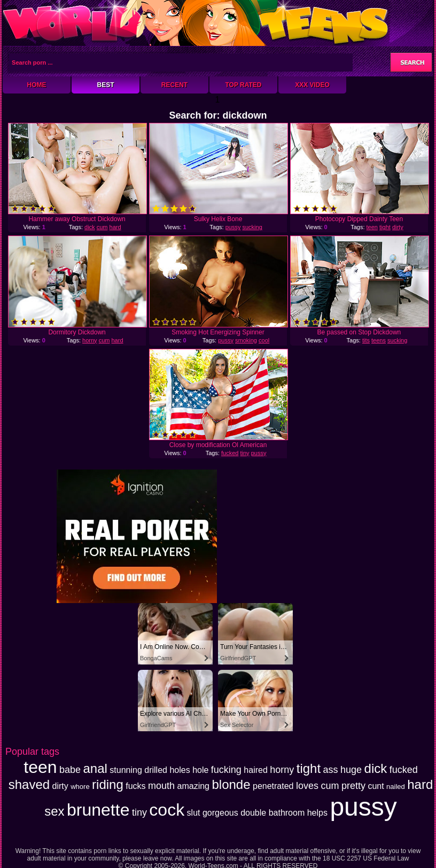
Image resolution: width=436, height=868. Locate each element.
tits (366, 340)
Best (105, 85)
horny (90, 340)
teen (372, 227)
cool (264, 340)
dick (90, 227)
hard (115, 227)
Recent (174, 85)
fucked (230, 453)
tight (385, 227)
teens (379, 340)
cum (102, 227)
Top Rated (243, 85)
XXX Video (312, 85)
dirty (398, 227)
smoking (246, 340)
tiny (244, 453)
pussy (233, 227)
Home (37, 85)
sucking (252, 227)
